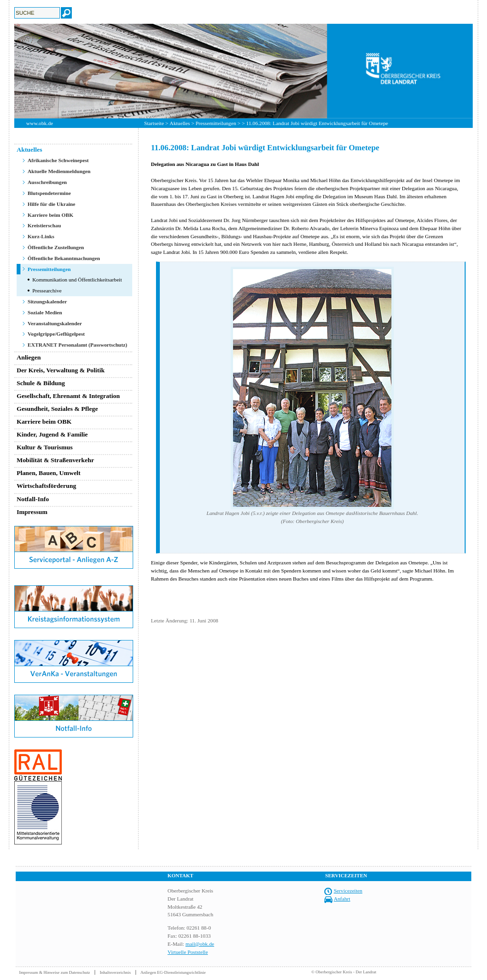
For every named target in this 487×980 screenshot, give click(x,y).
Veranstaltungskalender (55, 323)
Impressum (32, 512)
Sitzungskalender (47, 301)
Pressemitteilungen (216, 123)
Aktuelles (180, 123)
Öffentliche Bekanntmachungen (64, 258)
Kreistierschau (44, 225)
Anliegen (29, 357)
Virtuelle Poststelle (188, 952)
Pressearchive (47, 291)
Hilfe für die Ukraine (51, 204)
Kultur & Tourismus (45, 447)
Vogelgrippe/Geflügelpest (56, 334)
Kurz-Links (41, 236)
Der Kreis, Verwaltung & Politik (61, 370)
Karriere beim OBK (50, 215)
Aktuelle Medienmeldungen (59, 171)
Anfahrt (342, 899)
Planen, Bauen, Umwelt (49, 473)
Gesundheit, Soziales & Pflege (57, 409)
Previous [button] (7, 71)
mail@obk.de (200, 944)
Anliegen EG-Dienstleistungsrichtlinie (173, 972)
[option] (243, 71)
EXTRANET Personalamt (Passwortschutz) (78, 345)
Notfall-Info (33, 499)
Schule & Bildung (41, 383)
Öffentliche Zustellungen (56, 247)
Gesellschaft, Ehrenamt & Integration (68, 396)
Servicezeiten (348, 891)
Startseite (154, 123)
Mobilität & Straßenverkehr (55, 460)
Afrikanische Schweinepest (58, 160)
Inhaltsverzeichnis (115, 972)
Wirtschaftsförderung (46, 486)
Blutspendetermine (49, 193)
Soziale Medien (45, 312)
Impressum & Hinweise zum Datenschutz (54, 972)
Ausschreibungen (47, 182)
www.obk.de (39, 123)
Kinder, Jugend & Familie (52, 434)
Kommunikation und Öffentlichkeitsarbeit (77, 280)
